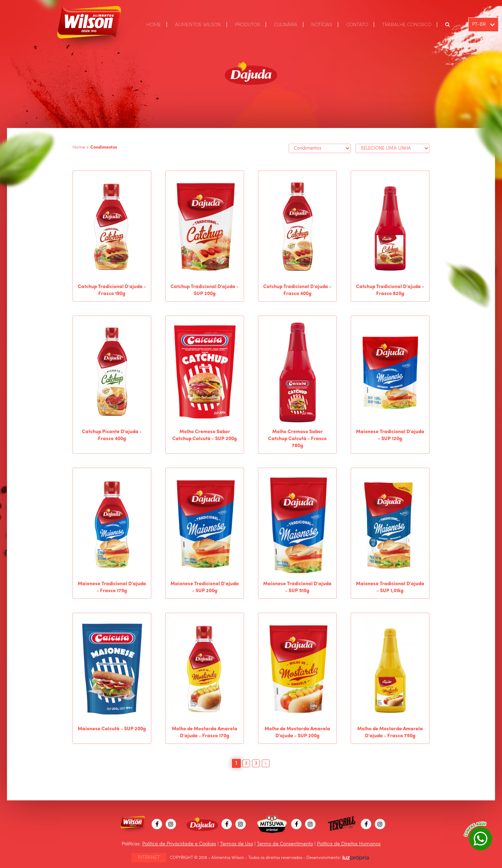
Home (79, 147)
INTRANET (149, 858)
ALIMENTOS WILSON (198, 25)
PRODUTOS (248, 25)
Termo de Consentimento (285, 844)
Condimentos (104, 147)
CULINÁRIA (286, 25)
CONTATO (357, 25)
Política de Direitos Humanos (349, 844)
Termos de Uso (237, 844)
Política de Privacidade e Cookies (179, 844)
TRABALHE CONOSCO (407, 25)
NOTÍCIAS (322, 25)
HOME (154, 25)
